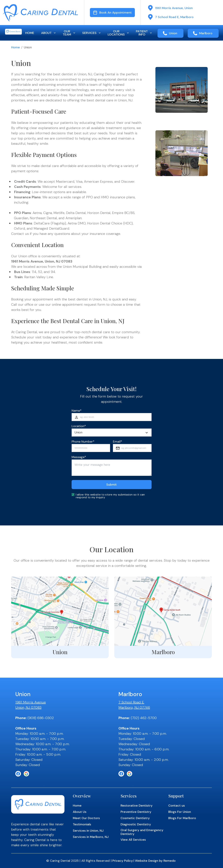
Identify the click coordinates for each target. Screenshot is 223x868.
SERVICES (92, 33)
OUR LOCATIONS (119, 33)
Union (173, 33)
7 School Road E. (131, 702)
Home (16, 47)
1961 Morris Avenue (31, 702)
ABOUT (49, 33)
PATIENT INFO (144, 33)
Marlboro (206, 33)
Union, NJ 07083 (28, 707)
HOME (30, 33)
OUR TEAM (69, 33)
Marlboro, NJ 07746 (134, 707)
